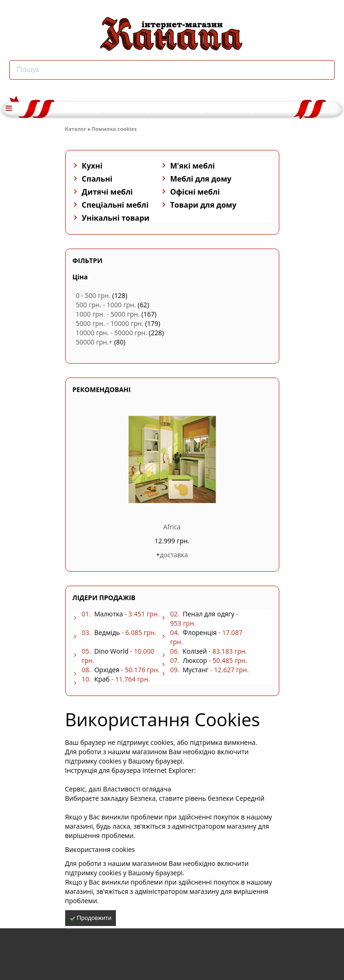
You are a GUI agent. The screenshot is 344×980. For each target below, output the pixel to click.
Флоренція (199, 632)
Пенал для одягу (208, 614)
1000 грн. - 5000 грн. (108, 314)
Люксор (195, 660)
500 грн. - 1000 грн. (106, 305)
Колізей (195, 651)
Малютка (108, 614)
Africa (172, 527)
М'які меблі (193, 166)
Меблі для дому (201, 179)
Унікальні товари (116, 218)
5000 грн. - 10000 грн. (110, 323)
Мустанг (196, 670)
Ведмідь (107, 632)
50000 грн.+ (94, 342)
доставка (174, 555)
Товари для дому (203, 205)
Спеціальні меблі (115, 205)
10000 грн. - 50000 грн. (111, 333)
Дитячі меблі (108, 192)
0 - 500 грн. (93, 295)
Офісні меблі (195, 192)
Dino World (111, 651)
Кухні (92, 166)
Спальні (97, 179)
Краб (102, 679)
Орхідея (107, 670)
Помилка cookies (114, 129)
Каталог (76, 129)
